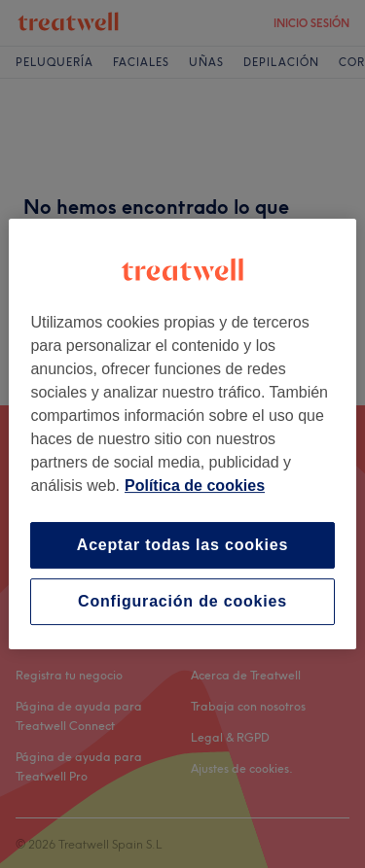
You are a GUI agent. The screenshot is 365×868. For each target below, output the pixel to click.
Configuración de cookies (182, 601)
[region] (182, 434)
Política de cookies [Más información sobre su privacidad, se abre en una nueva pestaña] (195, 486)
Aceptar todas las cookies (182, 545)
